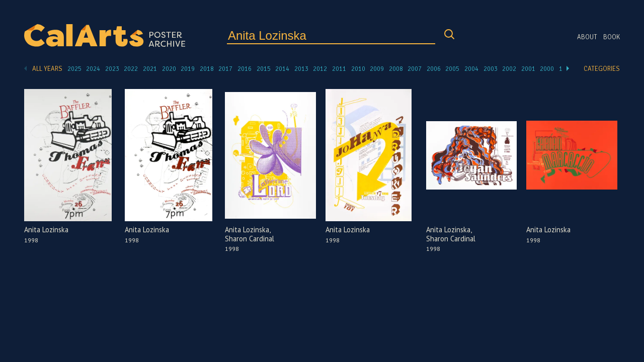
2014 (282, 69)
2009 (377, 69)
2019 (188, 69)
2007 (415, 69)
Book (612, 37)
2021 (150, 69)
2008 (396, 69)
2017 (225, 69)
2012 (320, 69)
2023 (112, 69)
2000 (547, 69)
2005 (452, 69)
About (587, 37)
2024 (93, 69)
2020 (169, 69)
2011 (339, 69)
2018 (207, 69)
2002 (509, 69)
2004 (471, 69)
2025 (74, 69)
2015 (264, 69)
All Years (47, 69)
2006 (434, 69)
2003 (491, 69)
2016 (245, 69)
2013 (301, 69)
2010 (358, 69)
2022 (131, 69)
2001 (528, 69)
